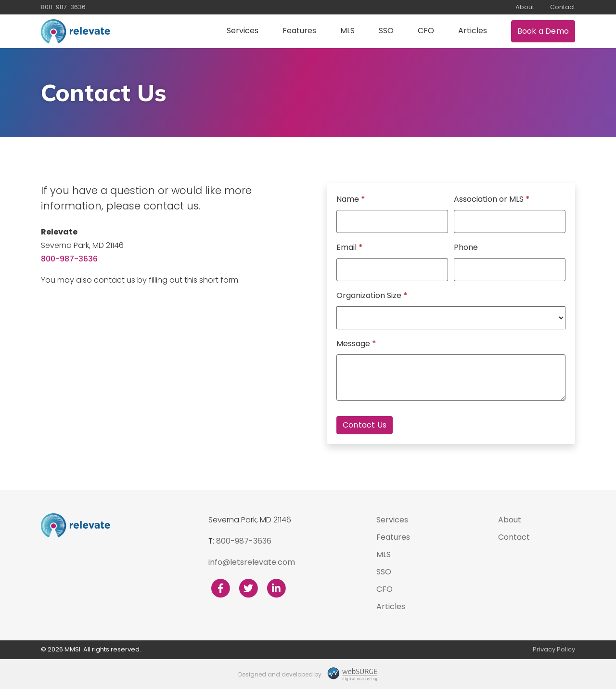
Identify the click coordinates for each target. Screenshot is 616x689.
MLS (347, 31)
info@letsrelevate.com (252, 562)
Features (299, 31)
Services (243, 31)
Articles (473, 31)
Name (351, 199)
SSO (386, 31)
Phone (466, 247)
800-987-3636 (63, 7)
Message (356, 344)
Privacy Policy (554, 649)
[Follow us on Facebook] (220, 588)
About (525, 7)
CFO (426, 31)
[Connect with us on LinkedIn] (276, 588)
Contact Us (365, 425)
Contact (563, 7)
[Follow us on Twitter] (248, 588)
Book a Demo (543, 31)
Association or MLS (492, 199)
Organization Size (372, 295)
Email (350, 247)
